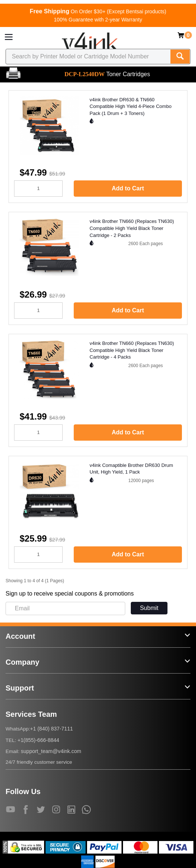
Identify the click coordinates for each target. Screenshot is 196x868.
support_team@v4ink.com (51, 751)
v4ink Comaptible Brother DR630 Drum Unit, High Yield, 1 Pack (131, 469)
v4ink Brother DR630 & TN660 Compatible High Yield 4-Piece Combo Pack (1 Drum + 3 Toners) (131, 106)
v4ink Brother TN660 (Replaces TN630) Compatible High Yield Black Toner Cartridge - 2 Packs (132, 228)
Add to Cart (128, 188)
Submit (149, 608)
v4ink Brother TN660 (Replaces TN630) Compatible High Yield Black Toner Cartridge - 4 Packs (132, 350)
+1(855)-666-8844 (38, 740)
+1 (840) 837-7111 (52, 729)
